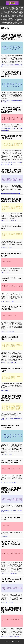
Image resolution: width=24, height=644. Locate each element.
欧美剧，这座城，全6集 (11, 14)
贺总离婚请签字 (16, 9)
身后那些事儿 (14, 13)
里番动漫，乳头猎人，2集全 (8, 301)
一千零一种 (6, 13)
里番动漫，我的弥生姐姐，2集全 (9, 482)
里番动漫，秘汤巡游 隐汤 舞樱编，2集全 (11, 193)
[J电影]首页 (4, 7)
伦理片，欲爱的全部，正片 (7, 602)
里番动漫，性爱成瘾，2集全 (8, 331)
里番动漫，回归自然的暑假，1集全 (9, 573)
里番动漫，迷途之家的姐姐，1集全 (9, 220)
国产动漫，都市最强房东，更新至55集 (10, 636)
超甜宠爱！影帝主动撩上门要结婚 (10, 22)
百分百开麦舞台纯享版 (6, 248)
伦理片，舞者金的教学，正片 (8, 455)
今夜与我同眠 (4, 536)
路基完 (21, 22)
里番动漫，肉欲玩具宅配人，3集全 (9, 363)
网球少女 (19, 21)
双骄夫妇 (13, 21)
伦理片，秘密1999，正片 (13, 11)
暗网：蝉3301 (5, 390)
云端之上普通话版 (5, 273)
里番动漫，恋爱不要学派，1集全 (12, 24)
